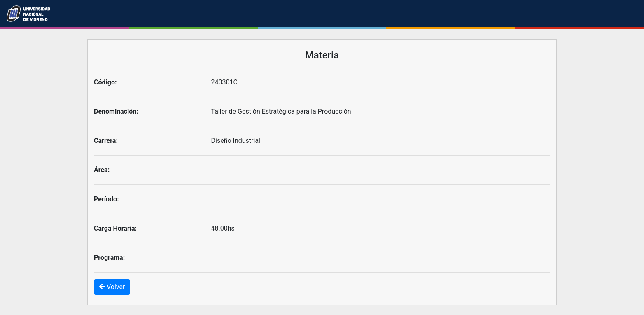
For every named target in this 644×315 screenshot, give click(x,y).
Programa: (109, 258)
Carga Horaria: (115, 228)
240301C (224, 82)
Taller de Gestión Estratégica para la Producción (281, 111)
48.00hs (223, 228)
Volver (112, 287)
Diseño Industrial (236, 141)
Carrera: (106, 141)
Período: (106, 199)
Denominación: (116, 111)
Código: (105, 82)
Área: (102, 170)
